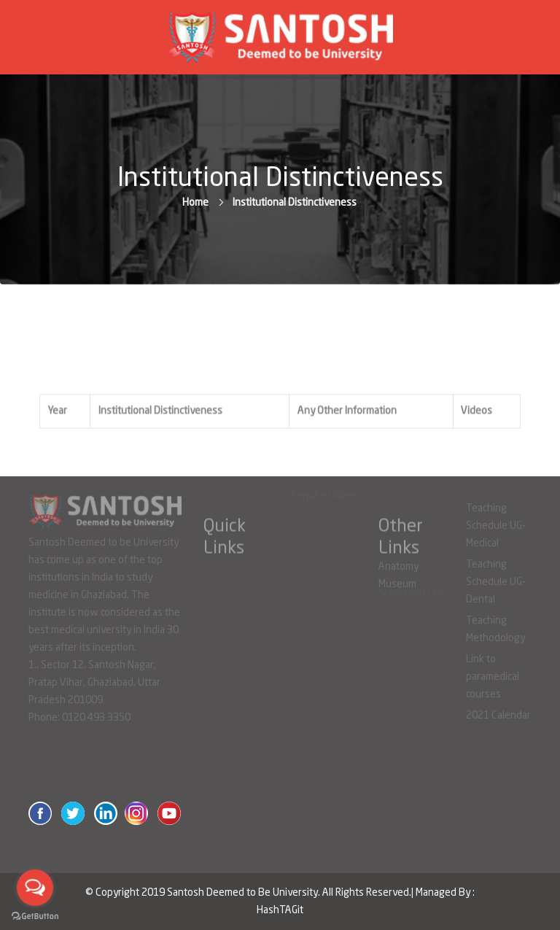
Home (195, 203)
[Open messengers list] (35, 888)
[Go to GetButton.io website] (35, 915)
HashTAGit (280, 910)
